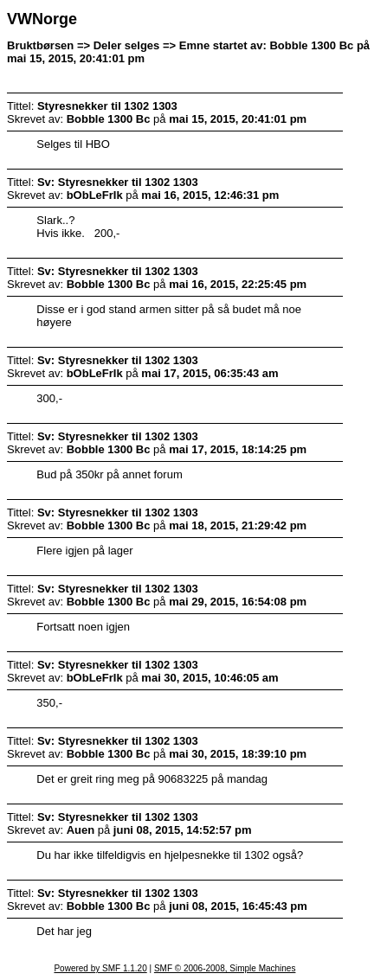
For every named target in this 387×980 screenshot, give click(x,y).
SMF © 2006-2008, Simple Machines (225, 968)
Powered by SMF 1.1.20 (100, 968)
